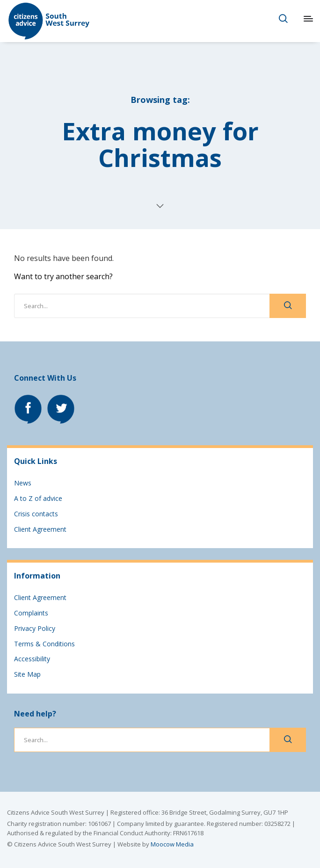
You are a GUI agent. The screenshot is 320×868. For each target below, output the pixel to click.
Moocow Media (172, 844)
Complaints (31, 613)
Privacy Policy (35, 628)
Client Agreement (40, 529)
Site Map (27, 674)
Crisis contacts (36, 514)
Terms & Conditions (44, 644)
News (23, 483)
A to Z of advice (38, 498)
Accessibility (32, 659)
